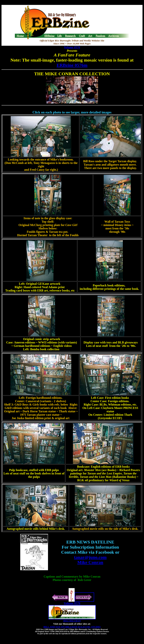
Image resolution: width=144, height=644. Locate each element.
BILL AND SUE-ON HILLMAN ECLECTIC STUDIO (72, 627)
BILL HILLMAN (72, 621)
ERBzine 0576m (72, 65)
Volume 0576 (72, 47)
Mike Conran (90, 562)
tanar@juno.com (90, 557)
